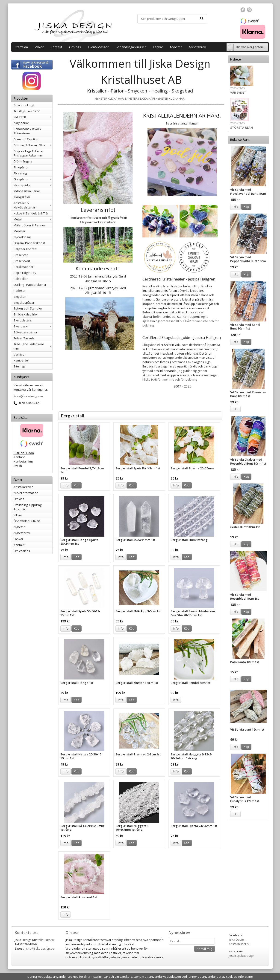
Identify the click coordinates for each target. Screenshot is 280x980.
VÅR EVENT (238, 93)
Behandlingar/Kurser (131, 47)
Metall (33, 219)
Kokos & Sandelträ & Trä (31, 213)
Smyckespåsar (24, 303)
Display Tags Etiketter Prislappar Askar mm (29, 153)
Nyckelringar (22, 237)
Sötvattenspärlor (25, 332)
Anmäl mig (205, 949)
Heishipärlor (33, 185)
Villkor (39, 47)
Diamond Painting (26, 139)
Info (235, 207)
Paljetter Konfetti (25, 249)
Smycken (20, 297)
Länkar (158, 47)
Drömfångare (23, 161)
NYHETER (33, 117)
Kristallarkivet (23, 487)
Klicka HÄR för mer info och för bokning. (170, 379)
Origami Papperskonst (29, 243)
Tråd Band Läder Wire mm (33, 346)
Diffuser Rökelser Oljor (33, 145)
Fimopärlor (21, 167)
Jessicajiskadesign (241, 956)
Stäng (249, 977)
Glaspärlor (33, 179)
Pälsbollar (21, 279)
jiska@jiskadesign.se (28, 396)
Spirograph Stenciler (28, 308)
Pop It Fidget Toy (25, 273)
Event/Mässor (98, 47)
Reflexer (20, 291)
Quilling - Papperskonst (30, 285)
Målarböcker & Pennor (29, 225)
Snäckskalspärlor (26, 314)
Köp (246, 207)
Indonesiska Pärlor (27, 191)
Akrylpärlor (21, 123)
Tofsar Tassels (24, 338)
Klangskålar (22, 197)
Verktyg (19, 354)
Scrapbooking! (24, 105)
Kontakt (56, 47)
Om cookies (22, 551)
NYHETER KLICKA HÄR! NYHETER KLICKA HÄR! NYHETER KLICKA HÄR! (140, 98)
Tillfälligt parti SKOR (27, 111)
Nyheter (176, 47)
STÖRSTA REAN (242, 127)
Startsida (21, 47)
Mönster (19, 231)
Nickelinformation (26, 493)
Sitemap (19, 366)
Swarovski (33, 326)
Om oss (75, 47)
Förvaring (20, 173)
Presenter (21, 255)
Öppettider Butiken (27, 521)
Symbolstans (23, 320)
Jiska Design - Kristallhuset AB (240, 942)
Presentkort (22, 261)
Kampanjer (21, 360)
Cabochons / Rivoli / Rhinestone (27, 131)
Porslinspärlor (24, 267)
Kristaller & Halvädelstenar (33, 205)
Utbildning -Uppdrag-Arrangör (28, 507)
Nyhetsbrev (197, 47)
